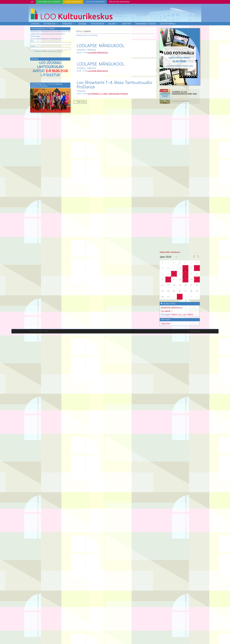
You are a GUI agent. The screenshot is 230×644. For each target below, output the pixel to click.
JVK (32, 2)
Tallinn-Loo (176, 314)
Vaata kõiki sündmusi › (170, 252)
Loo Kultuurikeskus (95, 2)
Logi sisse (166, 323)
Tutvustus (49, 24)
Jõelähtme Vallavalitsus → (173, 308)
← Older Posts (80, 102)
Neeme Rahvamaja (73, 2)
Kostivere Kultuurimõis (49, 2)
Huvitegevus (97, 24)
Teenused (67, 24)
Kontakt (127, 24)
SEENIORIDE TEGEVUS (146, 24)
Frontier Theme (195, 331)
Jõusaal (83, 24)
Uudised (35, 24)
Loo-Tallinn (188, 314)
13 (186, 279)
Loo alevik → (167, 311)
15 (197, 279)
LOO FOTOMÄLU (168, 24)
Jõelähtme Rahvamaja (119, 2)
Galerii (112, 24)
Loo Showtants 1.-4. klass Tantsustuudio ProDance (114, 84)
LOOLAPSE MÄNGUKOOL (101, 45)
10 (168, 279)
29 (186, 268)
